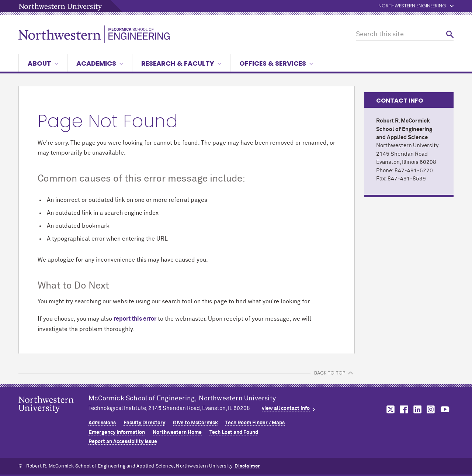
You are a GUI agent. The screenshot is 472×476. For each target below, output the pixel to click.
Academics (100, 63)
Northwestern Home (177, 432)
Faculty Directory (144, 423)
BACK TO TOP (330, 373)
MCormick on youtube (445, 409)
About (43, 63)
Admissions (102, 423)
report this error (135, 319)
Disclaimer (247, 466)
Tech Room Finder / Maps (255, 423)
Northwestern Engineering (412, 6)
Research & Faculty (181, 63)
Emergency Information (117, 432)
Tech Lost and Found (234, 432)
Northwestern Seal (53, 416)
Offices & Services (276, 63)
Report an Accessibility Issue (123, 442)
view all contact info (286, 408)
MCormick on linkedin (417, 409)
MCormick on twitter (389, 409)
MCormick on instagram (431, 409)
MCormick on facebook (403, 409)
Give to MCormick (195, 423)
